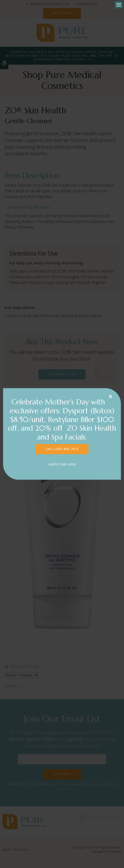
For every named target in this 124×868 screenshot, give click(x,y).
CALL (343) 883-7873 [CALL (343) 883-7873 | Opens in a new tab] (62, 449)
